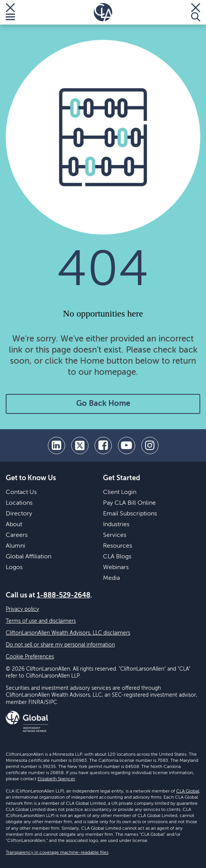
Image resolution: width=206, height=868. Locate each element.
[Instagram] (150, 445)
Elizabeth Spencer (56, 779)
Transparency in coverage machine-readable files (57, 853)
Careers (17, 535)
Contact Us (21, 492)
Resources (118, 546)
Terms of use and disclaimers (41, 621)
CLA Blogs (117, 557)
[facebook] (103, 445)
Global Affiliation (29, 557)
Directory (19, 514)
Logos (14, 568)
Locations (19, 503)
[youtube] (127, 445)
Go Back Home (103, 404)
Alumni (16, 546)
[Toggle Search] (196, 12)
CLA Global (188, 791)
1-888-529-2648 (64, 596)
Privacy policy (22, 609)
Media (111, 578)
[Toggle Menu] (10, 12)
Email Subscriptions (130, 514)
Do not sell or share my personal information (60, 645)
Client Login (120, 492)
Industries (116, 525)
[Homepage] (103, 12)
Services (115, 535)
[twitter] (80, 445)
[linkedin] (56, 445)
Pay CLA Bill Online (129, 503)
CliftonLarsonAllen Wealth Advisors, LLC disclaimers (68, 633)
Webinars (116, 568)
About (14, 525)
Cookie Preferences (30, 657)
